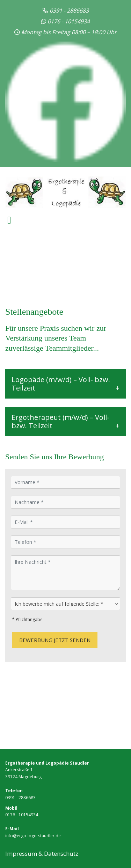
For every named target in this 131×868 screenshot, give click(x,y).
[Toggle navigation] (9, 220)
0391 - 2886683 (20, 798)
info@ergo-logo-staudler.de (33, 836)
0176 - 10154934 (69, 21)
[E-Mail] (65, 522)
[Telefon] (65, 542)
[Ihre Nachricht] (65, 573)
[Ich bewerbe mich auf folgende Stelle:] (65, 604)
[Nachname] (65, 502)
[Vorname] (65, 482)
